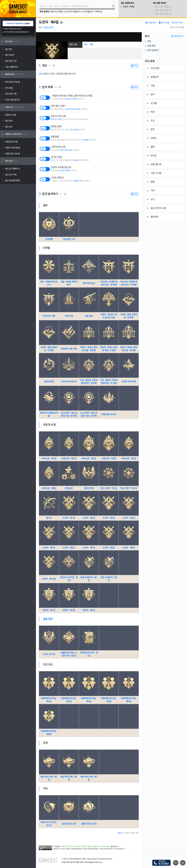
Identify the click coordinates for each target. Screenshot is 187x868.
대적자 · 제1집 (49, 610)
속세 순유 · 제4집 (109, 459)
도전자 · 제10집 (49, 579)
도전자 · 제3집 (109, 518)
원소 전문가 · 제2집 (129, 488)
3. (40, 194)
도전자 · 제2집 (89, 518)
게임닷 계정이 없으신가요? (13, 29)
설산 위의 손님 (89, 283)
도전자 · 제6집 (69, 548)
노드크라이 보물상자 (72, 12)
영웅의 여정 (89, 488)
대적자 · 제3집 (89, 610)
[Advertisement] (89, 37)
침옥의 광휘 (49, 382)
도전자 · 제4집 (129, 7)
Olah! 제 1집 (49, 654)
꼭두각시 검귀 (56, 119)
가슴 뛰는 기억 (69, 239)
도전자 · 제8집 (109, 548)
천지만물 (49, 239)
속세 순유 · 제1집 (49, 459)
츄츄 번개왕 (65, 171)
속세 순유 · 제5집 (129, 459)
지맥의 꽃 (98, 12)
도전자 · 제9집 (129, 548)
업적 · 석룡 (88, 45)
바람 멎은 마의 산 (109, 414)
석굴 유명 (89, 316)
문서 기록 (177, 23)
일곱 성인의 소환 (69, 824)
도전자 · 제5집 (49, 548)
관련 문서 (151, 23)
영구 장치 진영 (66, 150)
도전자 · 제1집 (69, 518)
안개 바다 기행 (49, 316)
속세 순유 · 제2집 (69, 459)
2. (40, 87)
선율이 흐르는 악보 (89, 824)
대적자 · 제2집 (69, 610)
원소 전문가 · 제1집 (109, 488)
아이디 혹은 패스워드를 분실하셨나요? (17, 32)
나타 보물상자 (87, 12)
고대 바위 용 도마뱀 (72, 109)
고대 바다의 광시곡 (69, 382)
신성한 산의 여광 (129, 382)
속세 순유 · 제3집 (89, 459)
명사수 (49, 518)
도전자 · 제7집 (89, 548)
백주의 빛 (69, 316)
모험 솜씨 (69, 488)
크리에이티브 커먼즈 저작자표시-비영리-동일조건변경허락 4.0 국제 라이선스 (86, 847)
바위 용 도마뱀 (70, 99)
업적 (41, 74)
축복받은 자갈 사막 (69, 349)
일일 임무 (48, 619)
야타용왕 (85, 140)
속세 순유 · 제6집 (49, 488)
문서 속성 (164, 23)
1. (40, 66)
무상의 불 (74, 130)
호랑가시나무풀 (56, 12)
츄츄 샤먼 (78, 160)
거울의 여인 (78, 181)
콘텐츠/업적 (49, 28)
